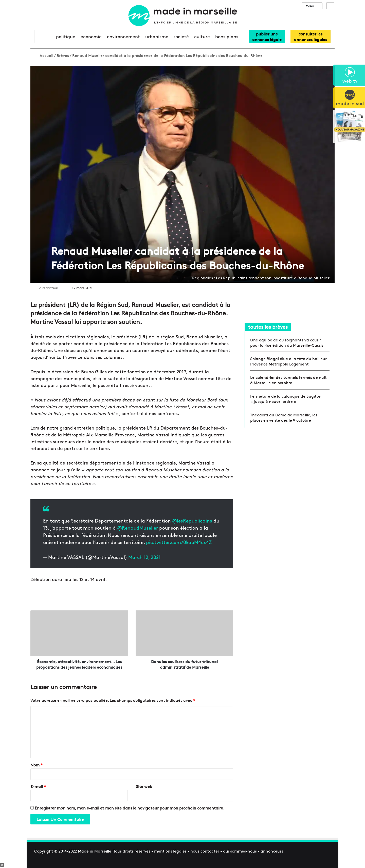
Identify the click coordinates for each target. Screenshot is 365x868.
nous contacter (205, 851)
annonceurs (272, 851)
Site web (144, 786)
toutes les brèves (268, 327)
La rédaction (48, 288)
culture (202, 36)
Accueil (44, 55)
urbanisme (157, 36)
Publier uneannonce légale (267, 36)
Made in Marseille (95, 851)
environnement (123, 36)
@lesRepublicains (192, 520)
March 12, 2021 (144, 557)
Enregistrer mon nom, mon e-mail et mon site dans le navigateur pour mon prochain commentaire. (130, 808)
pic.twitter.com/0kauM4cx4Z (179, 542)
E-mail (38, 786)
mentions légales (170, 851)
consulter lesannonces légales (311, 36)
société (181, 36)
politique (66, 36)
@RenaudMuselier (138, 528)
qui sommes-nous (240, 851)
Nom (36, 765)
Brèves (63, 55)
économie (91, 36)
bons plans (227, 36)
